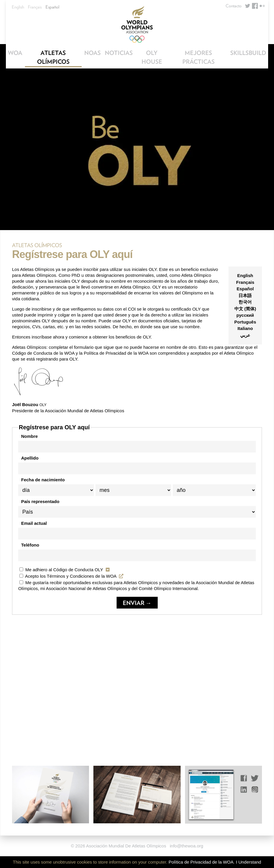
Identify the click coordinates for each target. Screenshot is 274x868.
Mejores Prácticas (199, 57)
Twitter (248, 6)
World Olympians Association (137, 24)
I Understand (248, 862)
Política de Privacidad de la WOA (201, 862)
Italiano (245, 328)
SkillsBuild (248, 53)
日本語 (245, 295)
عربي (245, 335)
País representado (40, 501)
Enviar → (137, 603)
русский (245, 315)
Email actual (34, 523)
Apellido (30, 458)
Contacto (234, 6)
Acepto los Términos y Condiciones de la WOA (72, 576)
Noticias (119, 53)
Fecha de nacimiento (43, 480)
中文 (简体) (245, 309)
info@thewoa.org (186, 846)
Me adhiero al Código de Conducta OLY (65, 570)
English (18, 7)
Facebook (255, 6)
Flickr (262, 6)
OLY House (152, 57)
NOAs (93, 53)
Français (35, 7)
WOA (15, 53)
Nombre (30, 436)
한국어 (245, 302)
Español (52, 7)
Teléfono (30, 545)
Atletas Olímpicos (53, 57)
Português (245, 322)
